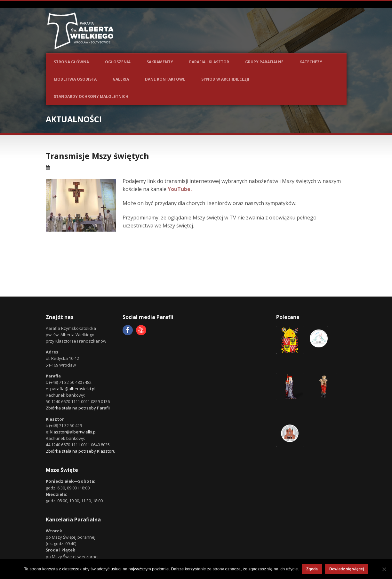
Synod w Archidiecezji (225, 79)
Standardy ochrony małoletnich (91, 96)
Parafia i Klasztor (209, 62)
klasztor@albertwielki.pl (73, 432)
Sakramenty (160, 62)
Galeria (121, 79)
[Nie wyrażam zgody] (384, 569)
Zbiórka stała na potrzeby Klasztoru (81, 451)
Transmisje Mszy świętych (97, 156)
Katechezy (311, 62)
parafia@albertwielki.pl (73, 389)
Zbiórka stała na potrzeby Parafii (78, 408)
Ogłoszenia (118, 62)
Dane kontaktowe (165, 79)
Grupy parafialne (264, 62)
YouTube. (180, 189)
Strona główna (71, 62)
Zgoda (312, 569)
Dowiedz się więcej (347, 569)
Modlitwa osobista (75, 79)
